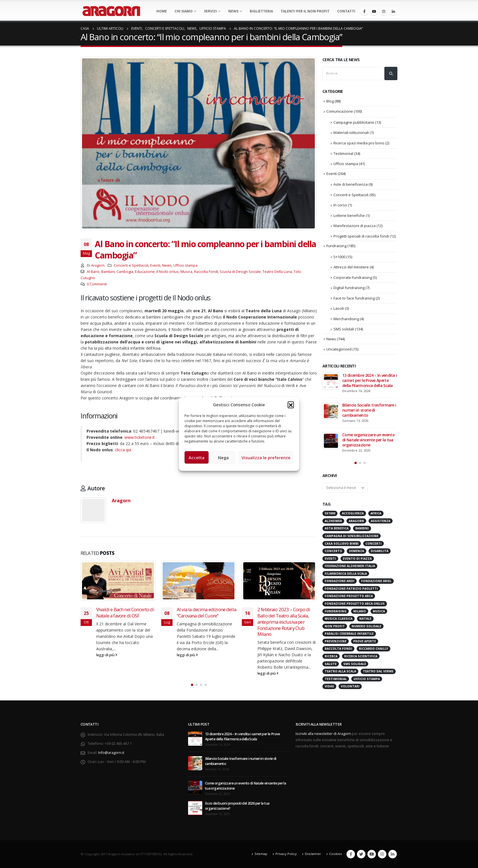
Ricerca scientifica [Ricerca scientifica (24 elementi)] (361, 656)
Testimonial (343, 153)
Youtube (372, 854)
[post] (331, 381)
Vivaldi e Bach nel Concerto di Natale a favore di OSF (125, 612)
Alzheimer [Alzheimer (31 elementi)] (333, 521)
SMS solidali (344, 329)
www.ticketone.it (140, 437)
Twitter (361, 854)
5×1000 (339, 257)
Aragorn (98, 265)
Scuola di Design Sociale (240, 272)
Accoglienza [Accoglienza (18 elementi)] (353, 513)
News (233, 11)
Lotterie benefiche (349, 215)
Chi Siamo (184, 11)
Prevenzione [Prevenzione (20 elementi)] (336, 641)
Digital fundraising (349, 288)
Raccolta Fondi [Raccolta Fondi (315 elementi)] (338, 649)
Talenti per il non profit (305, 11)
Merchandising (346, 319)
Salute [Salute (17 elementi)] (331, 664)
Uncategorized (339, 349)
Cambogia (125, 272)
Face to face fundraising (354, 298)
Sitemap (261, 854)
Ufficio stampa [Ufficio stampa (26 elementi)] (367, 679)
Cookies (335, 854)
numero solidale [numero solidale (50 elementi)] (366, 626)
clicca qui (123, 450)
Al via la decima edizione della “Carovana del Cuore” (206, 612)
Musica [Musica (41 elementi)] (379, 611)
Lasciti (339, 308)
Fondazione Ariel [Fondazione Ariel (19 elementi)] (376, 581)
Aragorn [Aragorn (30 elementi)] (356, 521)
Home (162, 11)
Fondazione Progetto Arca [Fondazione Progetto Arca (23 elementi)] (349, 596)
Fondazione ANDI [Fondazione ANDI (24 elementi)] (340, 581)
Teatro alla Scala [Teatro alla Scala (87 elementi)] (340, 671)
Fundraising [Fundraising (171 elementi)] (336, 611)
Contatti (346, 11)
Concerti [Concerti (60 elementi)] (373, 544)
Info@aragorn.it (111, 753)
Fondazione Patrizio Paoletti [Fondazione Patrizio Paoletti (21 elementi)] (351, 589)
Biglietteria (261, 11)
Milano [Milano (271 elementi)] (360, 611)
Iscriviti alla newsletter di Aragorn (323, 734)
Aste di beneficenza (351, 184)
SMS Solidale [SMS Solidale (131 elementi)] (355, 664)
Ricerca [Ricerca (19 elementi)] (331, 656)
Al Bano (93, 272)
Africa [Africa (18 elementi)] (376, 513)
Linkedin (393, 854)
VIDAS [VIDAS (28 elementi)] (329, 686)
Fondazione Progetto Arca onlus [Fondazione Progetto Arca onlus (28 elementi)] (355, 604)
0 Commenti (97, 284)
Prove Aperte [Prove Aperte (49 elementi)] (365, 641)
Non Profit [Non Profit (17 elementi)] (335, 626)
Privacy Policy (286, 854)
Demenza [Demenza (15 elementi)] (357, 551)
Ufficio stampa (185, 265)
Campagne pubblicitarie (354, 122)
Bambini (108, 272)
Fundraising (336, 246)
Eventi (155, 265)
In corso (340, 205)
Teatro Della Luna (277, 272)
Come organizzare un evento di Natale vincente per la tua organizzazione (368, 440)
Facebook (351, 854)
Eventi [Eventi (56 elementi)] (330, 559)
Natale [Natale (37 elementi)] (365, 619)
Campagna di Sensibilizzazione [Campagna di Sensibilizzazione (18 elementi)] (352, 536)
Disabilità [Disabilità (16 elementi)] (380, 551)
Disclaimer (313, 854)
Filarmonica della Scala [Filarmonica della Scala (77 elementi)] (346, 574)
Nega (223, 457)
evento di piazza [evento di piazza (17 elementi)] (357, 559)
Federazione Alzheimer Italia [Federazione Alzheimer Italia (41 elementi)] (350, 566)
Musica (186, 272)
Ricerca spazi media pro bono (359, 143)
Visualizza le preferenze (266, 457)
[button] (291, 405)
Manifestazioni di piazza (355, 226)
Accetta (197, 457)
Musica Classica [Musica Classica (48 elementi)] (339, 619)
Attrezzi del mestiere (351, 267)
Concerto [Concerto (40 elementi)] (333, 551)
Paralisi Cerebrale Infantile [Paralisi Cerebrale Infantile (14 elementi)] (349, 634)
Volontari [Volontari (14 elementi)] (350, 686)
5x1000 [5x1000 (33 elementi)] (330, 513)
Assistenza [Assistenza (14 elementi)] (381, 521)
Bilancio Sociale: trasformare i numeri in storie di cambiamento (369, 410)
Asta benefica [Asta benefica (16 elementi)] (337, 528)
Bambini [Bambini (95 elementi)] (362, 528)
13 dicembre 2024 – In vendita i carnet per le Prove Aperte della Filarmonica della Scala (370, 380)
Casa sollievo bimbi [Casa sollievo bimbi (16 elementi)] (342, 544)
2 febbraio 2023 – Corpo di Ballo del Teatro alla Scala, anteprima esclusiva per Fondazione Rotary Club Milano (284, 622)
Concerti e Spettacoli (131, 265)
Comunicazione (340, 111)
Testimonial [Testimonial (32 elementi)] (336, 679)
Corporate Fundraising (353, 277)
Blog (330, 101)
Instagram (382, 854)
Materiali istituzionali (351, 132)
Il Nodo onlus (168, 272)
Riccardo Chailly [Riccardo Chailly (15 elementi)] (373, 649)
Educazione (145, 272)
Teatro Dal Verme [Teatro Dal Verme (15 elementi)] (378, 671)
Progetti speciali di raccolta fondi (361, 236)
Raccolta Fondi (206, 272)
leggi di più (107, 655)
